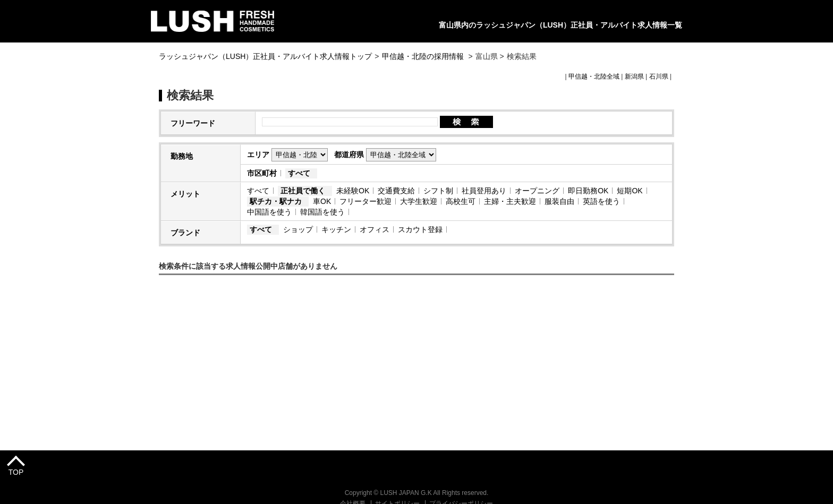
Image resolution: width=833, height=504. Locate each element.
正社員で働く (303, 191)
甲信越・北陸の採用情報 (424, 56)
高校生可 (461, 201)
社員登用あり (484, 191)
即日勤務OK (588, 191)
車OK (322, 201)
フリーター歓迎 (365, 201)
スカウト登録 (420, 229)
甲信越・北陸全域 (594, 76)
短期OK (630, 191)
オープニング (537, 191)
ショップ (298, 229)
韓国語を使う (322, 212)
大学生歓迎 (419, 201)
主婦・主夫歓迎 (510, 201)
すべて (299, 173)
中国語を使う (269, 212)
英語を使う (601, 201)
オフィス (375, 229)
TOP (16, 472)
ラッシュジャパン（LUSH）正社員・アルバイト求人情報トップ (265, 56)
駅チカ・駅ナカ (276, 201)
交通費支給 (396, 191)
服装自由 (559, 201)
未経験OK (353, 191)
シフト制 (438, 191)
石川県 (659, 76)
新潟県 (634, 76)
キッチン (336, 229)
